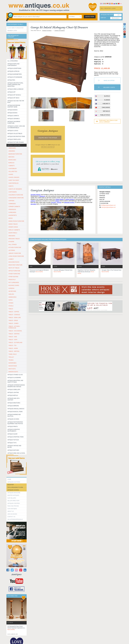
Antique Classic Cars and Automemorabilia (16, 127)
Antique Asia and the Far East (16, 102)
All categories (13, 61)
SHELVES (11, 294)
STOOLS (11, 306)
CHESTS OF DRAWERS (15, 189)
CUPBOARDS (12, 212)
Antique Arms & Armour (15, 89)
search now (90, 17)
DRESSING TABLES (14, 239)
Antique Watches (13, 450)
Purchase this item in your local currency (108, 121)
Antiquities (11, 80)
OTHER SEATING (13, 277)
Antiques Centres (14, 503)
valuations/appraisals (15, 519)
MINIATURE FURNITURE (15, 265)
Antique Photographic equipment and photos (15, 423)
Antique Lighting (13, 393)
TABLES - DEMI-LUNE (15, 318)
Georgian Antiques (36, 195)
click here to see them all (48, 147)
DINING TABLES (13, 224)
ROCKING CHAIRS (14, 285)
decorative (33, 204)
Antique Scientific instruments (14, 430)
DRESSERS (12, 236)
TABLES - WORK (13, 348)
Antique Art (11, 92)
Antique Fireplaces (14, 139)
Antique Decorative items (16, 136)
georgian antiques (48, 131)
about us (11, 511)
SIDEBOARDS (12, 297)
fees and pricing (13, 506)
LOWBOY (11, 259)
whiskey (57, 201)
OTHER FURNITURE (14, 274)
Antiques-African (13, 71)
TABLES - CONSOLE (14, 315)
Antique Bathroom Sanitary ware (14, 106)
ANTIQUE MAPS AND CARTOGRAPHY (13, 65)
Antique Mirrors (13, 406)
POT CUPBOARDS (14, 283)
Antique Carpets (13, 116)
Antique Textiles (13, 440)
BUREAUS (11, 163)
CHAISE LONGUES (14, 177)
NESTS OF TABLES (14, 268)
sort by (103, 18)
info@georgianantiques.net (108, 205)
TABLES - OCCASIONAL (15, 331)
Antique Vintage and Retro (14, 446)
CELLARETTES (13, 172)
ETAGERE (11, 242)
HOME (9, 479)
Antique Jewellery (14, 390)
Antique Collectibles (15, 134)
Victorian (59, 202)
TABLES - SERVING (14, 334)
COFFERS (11, 201)
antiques (33, 201)
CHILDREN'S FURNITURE (16, 195)
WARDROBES (12, 363)
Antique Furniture (14, 145)
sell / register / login (108, 8)
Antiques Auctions (14, 482)
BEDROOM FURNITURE (15, 154)
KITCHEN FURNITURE (15, 247)
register (11, 485)
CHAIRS (11, 174)
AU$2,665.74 (106, 104)
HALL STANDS (13, 245)
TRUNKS (11, 360)
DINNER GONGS (13, 227)
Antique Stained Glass (15, 375)
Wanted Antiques (13, 495)
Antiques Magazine (14, 493)
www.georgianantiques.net (108, 207)
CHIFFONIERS (13, 192)
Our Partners (12, 509)
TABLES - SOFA (13, 340)
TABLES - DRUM (13, 320)
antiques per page (107, 15)
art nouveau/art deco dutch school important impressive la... (16, 628)
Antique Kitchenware (15, 77)
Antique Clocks (13, 131)
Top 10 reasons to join (15, 487)
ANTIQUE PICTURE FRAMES (16, 142)
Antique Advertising (14, 68)
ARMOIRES (12, 151)
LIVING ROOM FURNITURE (16, 256)
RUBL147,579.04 (105, 115)
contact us (11, 517)
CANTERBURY (13, 169)
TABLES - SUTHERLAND (15, 343)
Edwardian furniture (69, 202)
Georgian (53, 202)
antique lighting (60, 199)
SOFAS (10, 300)
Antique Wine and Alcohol (16, 453)
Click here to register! (16, 28)
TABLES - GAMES (13, 323)
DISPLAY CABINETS (14, 230)
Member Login (12, 31)
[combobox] (75, 17)
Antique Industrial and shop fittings (15, 381)
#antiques (17, 574)
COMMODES (12, 204)
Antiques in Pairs (13, 419)
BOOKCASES (12, 160)
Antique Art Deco (13, 98)
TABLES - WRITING (14, 351)
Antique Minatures (14, 403)
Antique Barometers (15, 74)
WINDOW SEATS (13, 372)
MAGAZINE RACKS (14, 262)
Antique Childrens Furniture (14, 122)
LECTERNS (12, 250)
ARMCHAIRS (12, 148)
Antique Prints (13, 427)
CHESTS (11, 186)
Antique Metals (13, 395)
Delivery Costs (109, 87)
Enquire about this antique (48, 138)
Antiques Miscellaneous (16, 409)
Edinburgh (42, 196)
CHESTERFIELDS (13, 183)
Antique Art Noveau (14, 95)
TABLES (11, 309)
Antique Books (12, 110)
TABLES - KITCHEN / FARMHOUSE (14, 327)
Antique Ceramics (14, 119)
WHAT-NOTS (12, 369)
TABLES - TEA (12, 345)
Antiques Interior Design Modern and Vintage (16, 386)
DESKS (11, 218)
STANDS (11, 303)
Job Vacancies (12, 514)
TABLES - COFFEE (14, 312)
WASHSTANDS (13, 366)
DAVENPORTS (13, 215)
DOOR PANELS (13, 233)
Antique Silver (12, 434)
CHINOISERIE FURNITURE (16, 198)
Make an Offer (109, 81)
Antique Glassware (14, 378)
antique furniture (70, 199)
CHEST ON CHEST (14, 180)
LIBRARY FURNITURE (15, 253)
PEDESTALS (12, 280)
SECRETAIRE (12, 291)
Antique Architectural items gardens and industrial (15, 85)
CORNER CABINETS (14, 207)
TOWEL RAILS (12, 354)
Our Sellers (12, 498)
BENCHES (11, 157)
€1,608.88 (107, 100)
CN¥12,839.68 (106, 107)
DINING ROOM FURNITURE (16, 221)
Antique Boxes (12, 113)
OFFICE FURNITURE (14, 271)
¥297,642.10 (106, 111)
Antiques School (13, 490)
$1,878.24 (107, 96)
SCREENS (11, 288)
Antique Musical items (15, 412)
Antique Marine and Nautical (14, 415)
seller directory (14, 501)
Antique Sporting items (15, 437)
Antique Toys (12, 443)
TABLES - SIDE (13, 337)
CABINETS (11, 166)
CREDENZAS (12, 209)
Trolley (11, 357)
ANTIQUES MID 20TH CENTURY (13, 399)
